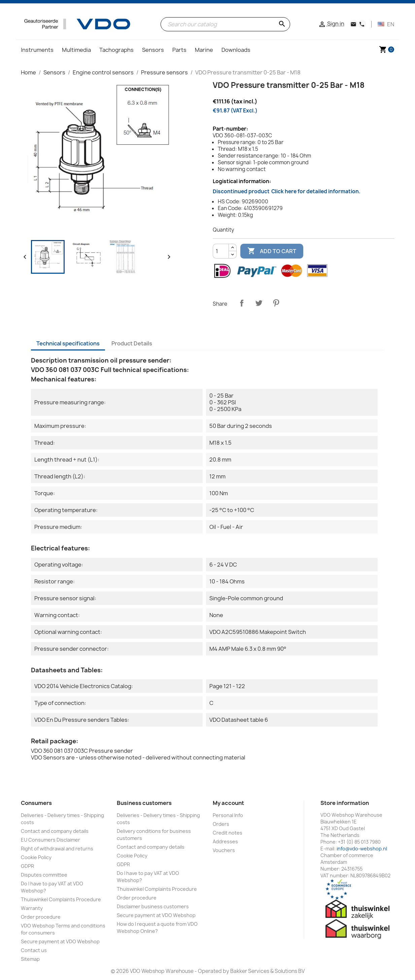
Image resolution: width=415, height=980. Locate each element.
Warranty (32, 908)
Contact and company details (55, 831)
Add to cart (272, 251)
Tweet (259, 303)
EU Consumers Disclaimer (50, 840)
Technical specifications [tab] (68, 343)
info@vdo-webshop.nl (362, 849)
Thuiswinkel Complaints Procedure (61, 899)
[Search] (225, 24)
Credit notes (228, 833)
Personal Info (228, 815)
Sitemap (30, 959)
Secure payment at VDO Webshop (60, 941)
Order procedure (41, 917)
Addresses (225, 841)
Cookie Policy (36, 857)
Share (242, 303)
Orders (221, 824)
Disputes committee (44, 875)
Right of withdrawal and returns (57, 849)
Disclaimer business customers (153, 906)
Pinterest (276, 303)
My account (228, 803)
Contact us (34, 950)
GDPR (27, 866)
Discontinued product (287, 191)
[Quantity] (221, 251)
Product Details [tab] (132, 343)
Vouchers (224, 850)
